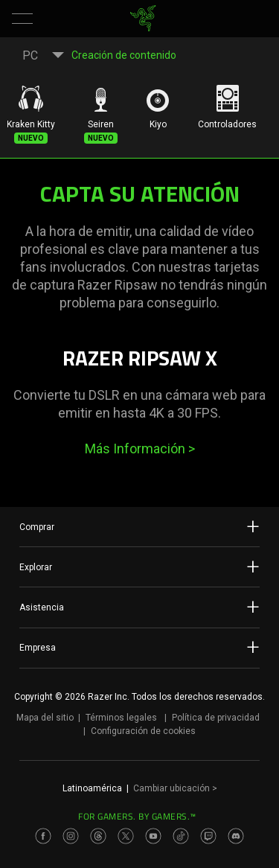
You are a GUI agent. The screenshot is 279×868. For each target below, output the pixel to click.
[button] (22, 19)
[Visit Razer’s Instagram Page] (71, 836)
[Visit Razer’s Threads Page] (98, 836)
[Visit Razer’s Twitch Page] (208, 836)
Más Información (140, 449)
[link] (142, 19)
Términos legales (121, 718)
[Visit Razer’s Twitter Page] (126, 836)
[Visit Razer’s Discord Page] (236, 836)
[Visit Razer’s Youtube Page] (153, 836)
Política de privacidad (216, 718)
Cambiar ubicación (175, 788)
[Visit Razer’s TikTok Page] (181, 836)
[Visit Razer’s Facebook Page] (43, 836)
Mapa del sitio (45, 718)
